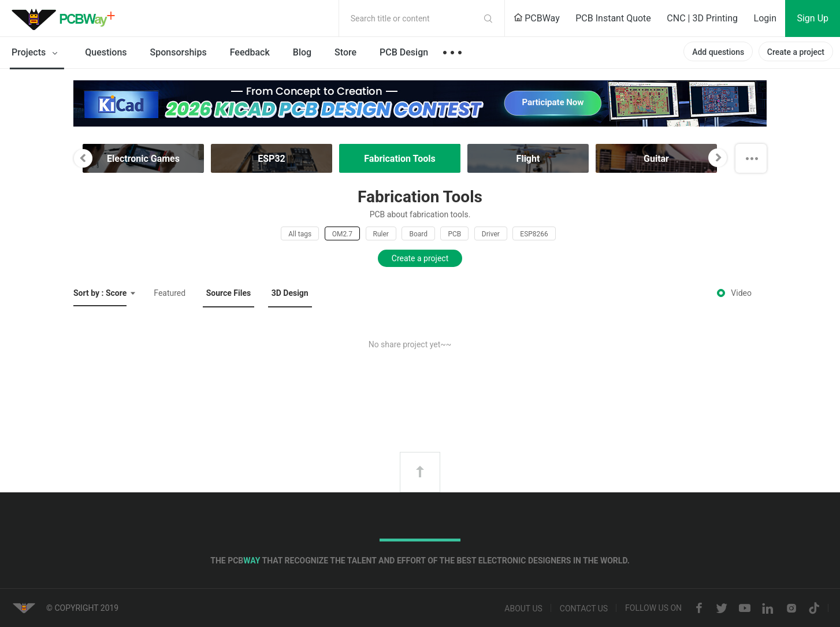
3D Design (290, 293)
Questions (106, 52)
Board (418, 234)
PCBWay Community (66, 18)
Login (765, 18)
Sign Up (813, 18)
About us (523, 609)
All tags (300, 234)
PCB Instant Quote (613, 18)
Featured (170, 293)
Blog (302, 52)
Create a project (796, 52)
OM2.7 (342, 234)
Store (345, 52)
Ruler (381, 234)
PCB (454, 234)
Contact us (584, 609)
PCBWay (537, 18)
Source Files (229, 293)
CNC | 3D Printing (702, 18)
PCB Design (404, 52)
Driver (491, 234)
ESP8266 (534, 234)
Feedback (250, 52)
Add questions (718, 52)
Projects (37, 53)
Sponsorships (179, 52)
